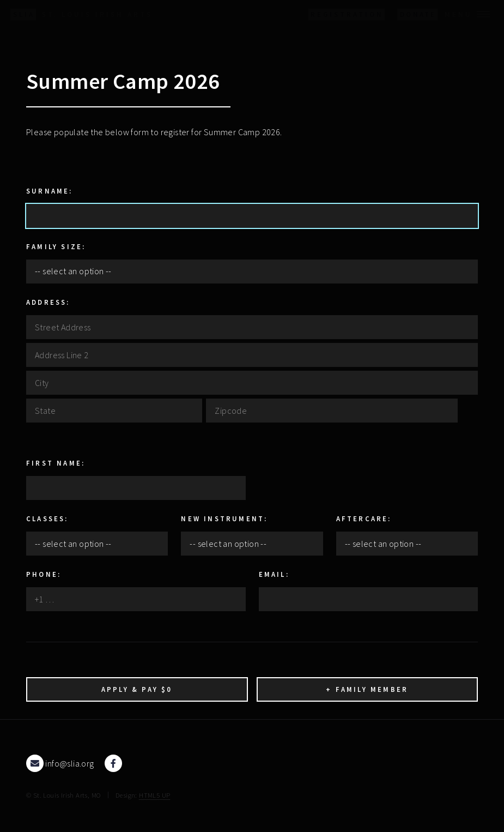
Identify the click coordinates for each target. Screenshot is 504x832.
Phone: (44, 574)
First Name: (56, 463)
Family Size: (56, 246)
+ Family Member (367, 689)
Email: (274, 574)
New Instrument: (224, 519)
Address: (48, 302)
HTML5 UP (154, 795)
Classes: (47, 519)
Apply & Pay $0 (137, 689)
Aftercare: (364, 519)
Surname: (50, 191)
